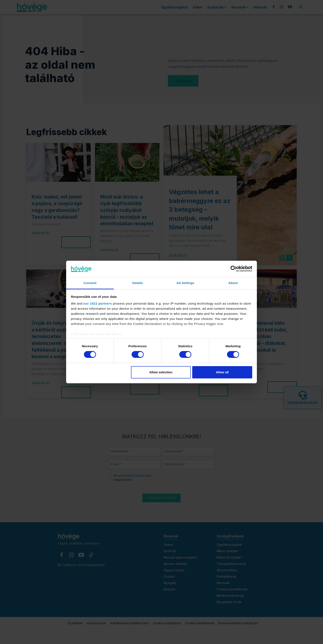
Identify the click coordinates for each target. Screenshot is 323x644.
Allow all (222, 372)
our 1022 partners (98, 303)
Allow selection (161, 372)
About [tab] (233, 283)
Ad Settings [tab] (185, 283)
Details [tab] (138, 283)
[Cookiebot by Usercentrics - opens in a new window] (234, 269)
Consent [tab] (90, 283)
